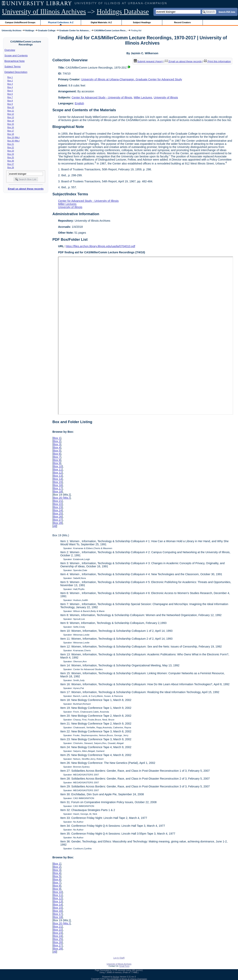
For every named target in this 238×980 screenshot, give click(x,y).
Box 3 (10, 84)
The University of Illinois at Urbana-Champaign (127, 979)
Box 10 (11, 107)
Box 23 (11, 151)
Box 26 (11, 161)
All (55, 526)
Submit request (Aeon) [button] (148, 61)
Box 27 (11, 164)
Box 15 (11, 124)
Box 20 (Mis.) (14, 141)
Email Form (124, 966)
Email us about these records (26, 189)
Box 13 (11, 117)
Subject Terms (13, 67)
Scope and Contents (16, 56)
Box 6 (10, 94)
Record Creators (182, 22)
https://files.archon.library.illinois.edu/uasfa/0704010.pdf (100, 246)
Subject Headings (142, 22)
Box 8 (10, 101)
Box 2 (10, 81)
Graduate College (47, 30)
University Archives (11, 30)
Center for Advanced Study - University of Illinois (102, 97)
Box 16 (11, 127)
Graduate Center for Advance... (75, 30)
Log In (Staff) (119, 958)
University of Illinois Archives (44, 12)
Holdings (30, 30)
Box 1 (10, 77)
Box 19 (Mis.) (14, 137)
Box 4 (10, 87)
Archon (116, 977)
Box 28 (11, 167)
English (79, 103)
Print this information (217, 61)
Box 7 (10, 97)
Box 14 (11, 121)
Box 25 (11, 157)
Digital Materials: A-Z (101, 22)
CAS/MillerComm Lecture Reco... (111, 30)
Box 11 (11, 111)
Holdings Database (123, 12)
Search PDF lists (227, 12)
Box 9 (10, 104)
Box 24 (11, 154)
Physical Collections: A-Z (61, 22)
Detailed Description (16, 72)
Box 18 (11, 134)
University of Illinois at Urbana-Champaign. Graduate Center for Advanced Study (132, 79)
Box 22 (11, 147)
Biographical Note (15, 61)
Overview (10, 50)
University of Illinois (166, 97)
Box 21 (11, 144)
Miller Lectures (143, 97)
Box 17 (11, 131)
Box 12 (11, 114)
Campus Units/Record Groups (20, 22)
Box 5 (10, 91)
